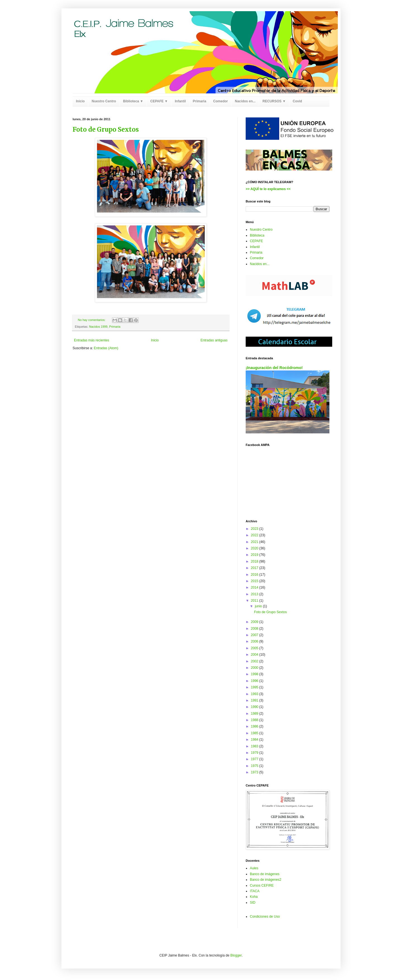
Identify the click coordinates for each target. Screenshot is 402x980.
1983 (255, 746)
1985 (255, 733)
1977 (255, 759)
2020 (255, 548)
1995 (255, 687)
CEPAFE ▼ (159, 101)
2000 (255, 668)
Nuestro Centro (104, 101)
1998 (255, 674)
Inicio (80, 101)
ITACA (255, 891)
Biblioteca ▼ (133, 101)
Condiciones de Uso (265, 917)
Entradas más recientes (92, 340)
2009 (255, 622)
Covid (297, 101)
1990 (255, 707)
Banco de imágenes (265, 874)
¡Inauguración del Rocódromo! (274, 368)
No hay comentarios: (92, 320)
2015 (255, 581)
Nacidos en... (245, 101)
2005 (255, 648)
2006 (255, 641)
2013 (255, 594)
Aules (254, 868)
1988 (255, 720)
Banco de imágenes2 (266, 880)
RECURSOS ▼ (274, 101)
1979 (255, 753)
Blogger (236, 955)
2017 (255, 568)
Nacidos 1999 (98, 327)
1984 (255, 740)
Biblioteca (257, 235)
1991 (255, 700)
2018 (255, 561)
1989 (255, 714)
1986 (255, 726)
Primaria (200, 101)
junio (259, 606)
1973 (255, 772)
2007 (255, 635)
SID (253, 903)
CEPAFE (256, 241)
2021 (255, 542)
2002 (255, 661)
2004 (255, 655)
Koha (254, 897)
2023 (255, 529)
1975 (255, 766)
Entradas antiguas (214, 340)
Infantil (180, 101)
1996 (255, 681)
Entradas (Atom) (106, 348)
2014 (255, 587)
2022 (255, 535)
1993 (255, 694)
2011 (255, 601)
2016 (255, 575)
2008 (255, 629)
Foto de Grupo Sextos (106, 129)
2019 (255, 555)
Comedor (221, 101)
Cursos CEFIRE (262, 885)
